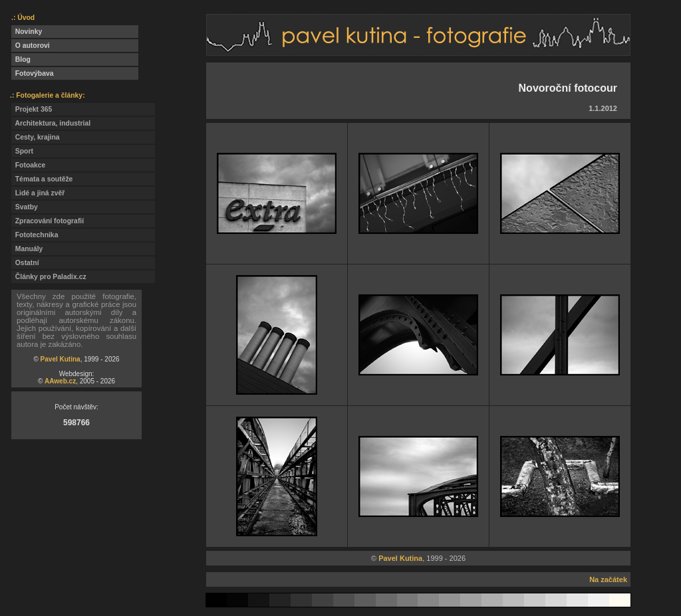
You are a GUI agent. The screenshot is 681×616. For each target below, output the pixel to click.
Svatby (25, 207)
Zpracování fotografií (48, 221)
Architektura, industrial (51, 123)
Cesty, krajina (36, 137)
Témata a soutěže (42, 179)
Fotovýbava (33, 73)
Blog (21, 59)
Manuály (27, 249)
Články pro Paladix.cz (49, 277)
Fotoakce (28, 165)
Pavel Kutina (61, 359)
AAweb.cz (60, 381)
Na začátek (608, 579)
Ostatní (25, 263)
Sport (22, 151)
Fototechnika (35, 235)
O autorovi (31, 46)
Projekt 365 (32, 109)
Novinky (27, 32)
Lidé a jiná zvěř (38, 193)
